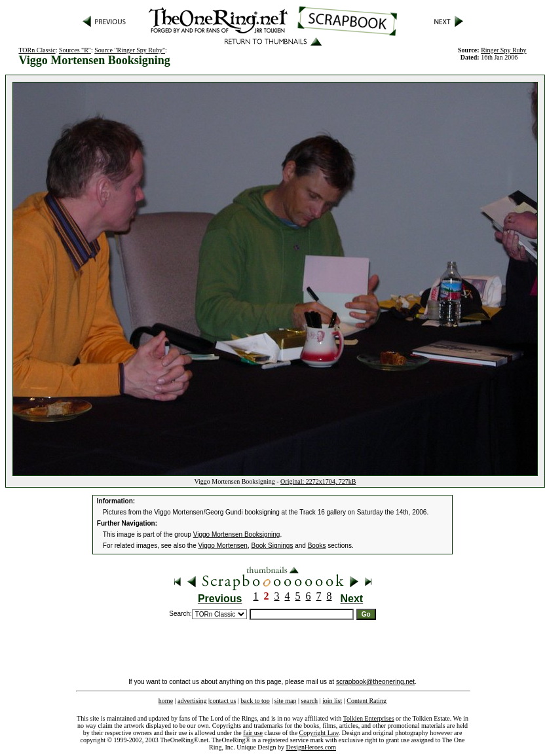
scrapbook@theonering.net (375, 682)
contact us (223, 701)
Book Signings (272, 546)
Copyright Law (319, 733)
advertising (192, 701)
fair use (253, 733)
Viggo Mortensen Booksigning (237, 534)
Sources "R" (75, 50)
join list (332, 701)
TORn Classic (37, 50)
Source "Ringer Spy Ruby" (130, 50)
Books (317, 546)
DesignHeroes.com (311, 747)
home (166, 701)
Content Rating (366, 701)
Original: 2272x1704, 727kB (318, 481)
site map (286, 701)
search (309, 701)
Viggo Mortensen (223, 546)
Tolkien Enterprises (369, 718)
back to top (255, 701)
